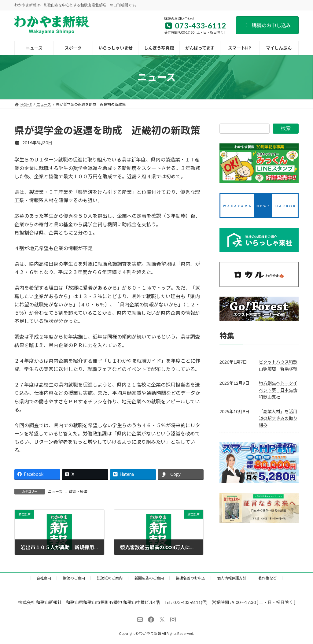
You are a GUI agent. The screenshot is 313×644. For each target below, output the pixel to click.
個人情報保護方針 (232, 578)
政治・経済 (78, 492)
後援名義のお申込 (190, 578)
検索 (286, 128)
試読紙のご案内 (110, 578)
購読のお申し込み (267, 25)
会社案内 (44, 578)
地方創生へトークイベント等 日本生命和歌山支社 (278, 390)
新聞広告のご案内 (149, 578)
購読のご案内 (74, 578)
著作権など (267, 578)
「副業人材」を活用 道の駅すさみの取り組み (280, 418)
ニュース (55, 492)
